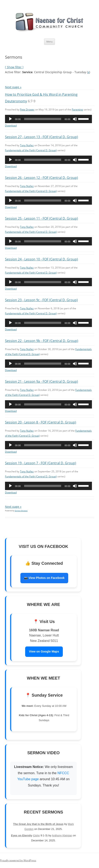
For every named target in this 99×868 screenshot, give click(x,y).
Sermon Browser (21, 511)
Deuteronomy (16, 101)
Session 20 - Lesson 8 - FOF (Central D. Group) (41, 422)
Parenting (77, 110)
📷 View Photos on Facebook (44, 578)
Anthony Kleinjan (62, 835)
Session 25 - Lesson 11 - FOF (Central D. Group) (41, 218)
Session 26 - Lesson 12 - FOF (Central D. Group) (41, 178)
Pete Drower (27, 110)
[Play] (10, 119)
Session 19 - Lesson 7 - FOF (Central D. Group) (41, 463)
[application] (48, 119)
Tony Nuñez (27, 145)
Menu (49, 41)
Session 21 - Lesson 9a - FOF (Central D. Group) (41, 381)
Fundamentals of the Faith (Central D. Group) (31, 150)
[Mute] (75, 119)
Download (11, 126)
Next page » (13, 87)
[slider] (43, 119)
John (37, 835)
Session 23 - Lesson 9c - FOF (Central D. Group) (41, 300)
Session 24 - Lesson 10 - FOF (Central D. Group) (41, 259)
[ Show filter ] (14, 67)
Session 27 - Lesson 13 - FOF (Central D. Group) (41, 137)
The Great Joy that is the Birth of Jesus (38, 824)
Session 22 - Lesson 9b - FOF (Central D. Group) (42, 341)
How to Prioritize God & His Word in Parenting (41, 94)
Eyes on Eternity (22, 835)
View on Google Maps (44, 651)
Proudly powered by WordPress (18, 860)
